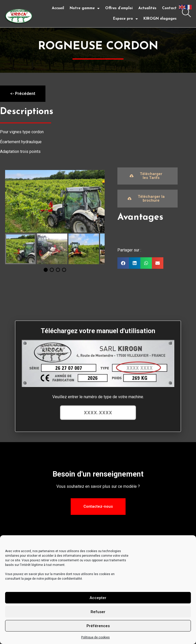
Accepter (98, 598)
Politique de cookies (95, 637)
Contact (169, 8)
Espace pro (125, 19)
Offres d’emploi (119, 8)
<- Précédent (23, 93)
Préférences (98, 626)
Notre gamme (85, 8)
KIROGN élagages (160, 19)
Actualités (147, 8)
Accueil (58, 8)
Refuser (98, 612)
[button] (123, 263)
